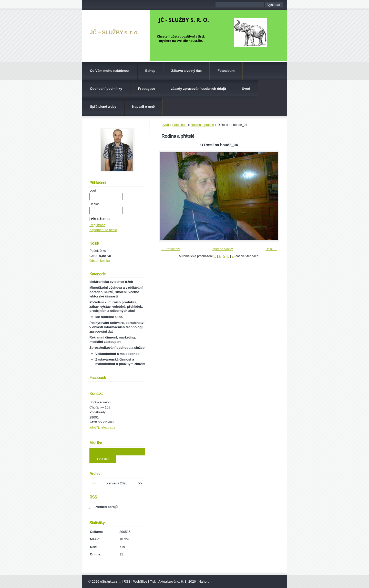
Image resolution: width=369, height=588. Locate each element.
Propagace (147, 89)
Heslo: (94, 204)
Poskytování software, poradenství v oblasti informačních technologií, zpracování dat (117, 327)
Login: (94, 190)
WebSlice (140, 581)
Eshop (150, 71)
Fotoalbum (226, 71)
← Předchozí (171, 249)
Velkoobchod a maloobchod (117, 354)
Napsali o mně (143, 107)
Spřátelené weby (103, 107)
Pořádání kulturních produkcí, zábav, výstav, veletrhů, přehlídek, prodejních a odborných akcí (116, 307)
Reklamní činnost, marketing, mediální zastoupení (113, 340)
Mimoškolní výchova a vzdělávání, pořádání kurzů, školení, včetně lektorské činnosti (116, 292)
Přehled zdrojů (106, 507)
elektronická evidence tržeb (111, 282)
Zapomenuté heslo (103, 230)
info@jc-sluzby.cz (102, 427)
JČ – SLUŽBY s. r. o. (114, 32)
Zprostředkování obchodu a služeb (117, 348)
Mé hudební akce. (109, 317)
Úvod (246, 89)
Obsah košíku (100, 261)
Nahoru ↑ (205, 581)
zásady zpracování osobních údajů (198, 89)
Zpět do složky (223, 249)
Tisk (153, 581)
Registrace (97, 225)
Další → (271, 249)
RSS (127, 581)
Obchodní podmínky (106, 89)
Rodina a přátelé (203, 125)
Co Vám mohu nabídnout (110, 71)
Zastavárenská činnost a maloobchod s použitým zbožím (120, 362)
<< (94, 483)
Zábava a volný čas (187, 71)
